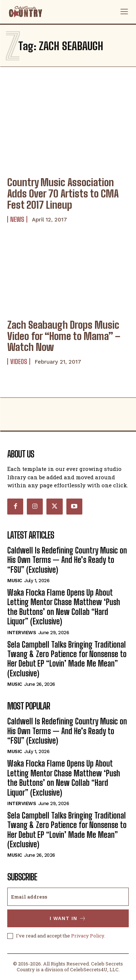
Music (15, 581)
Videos (19, 361)
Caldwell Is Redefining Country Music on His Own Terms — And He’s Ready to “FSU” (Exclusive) (67, 560)
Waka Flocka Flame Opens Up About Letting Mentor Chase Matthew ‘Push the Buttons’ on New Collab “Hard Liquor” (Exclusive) (64, 607)
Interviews (22, 633)
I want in (68, 918)
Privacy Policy (88, 936)
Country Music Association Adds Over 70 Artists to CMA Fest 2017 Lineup (63, 193)
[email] (68, 897)
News (17, 219)
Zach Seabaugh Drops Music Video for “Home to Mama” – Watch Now (64, 336)
